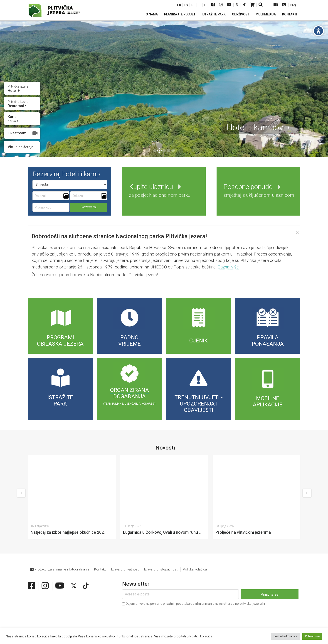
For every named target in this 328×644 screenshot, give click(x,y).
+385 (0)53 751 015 (46, 604)
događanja (129, 396)
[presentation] (157, 550)
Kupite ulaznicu (160, 190)
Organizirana (129, 390)
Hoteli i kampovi (256, 128)
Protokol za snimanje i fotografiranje (60, 504)
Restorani (18, 104)
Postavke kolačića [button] (285, 636)
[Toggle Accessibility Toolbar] (318, 31)
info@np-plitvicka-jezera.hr (121, 604)
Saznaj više (228, 267)
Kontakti (100, 504)
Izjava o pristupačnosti (161, 504)
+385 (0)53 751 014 (76, 604)
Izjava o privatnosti (125, 504)
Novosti (165, 448)
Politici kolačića (201, 636)
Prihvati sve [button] (312, 636)
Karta (13, 119)
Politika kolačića (195, 504)
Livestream (23, 133)
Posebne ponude (259, 190)
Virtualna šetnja (21, 147)
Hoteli (18, 89)
